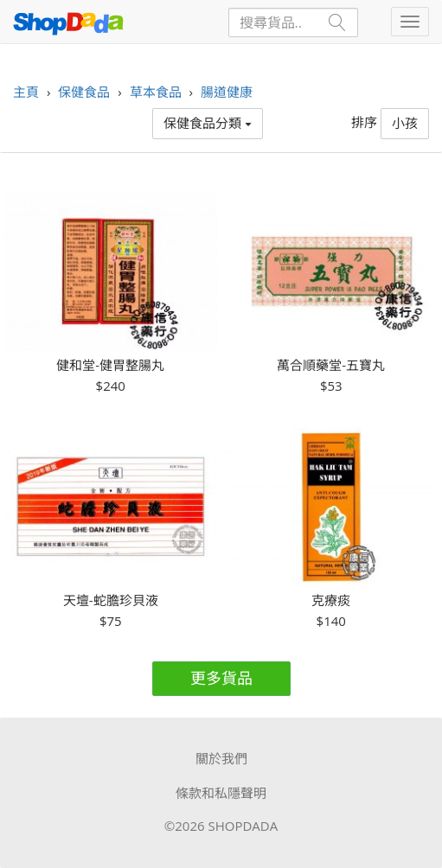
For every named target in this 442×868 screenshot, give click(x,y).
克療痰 (331, 600)
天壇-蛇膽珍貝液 (111, 600)
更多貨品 (221, 678)
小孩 (405, 123)
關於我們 (221, 758)
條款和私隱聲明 (221, 793)
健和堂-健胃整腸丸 (110, 365)
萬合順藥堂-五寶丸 (331, 365)
